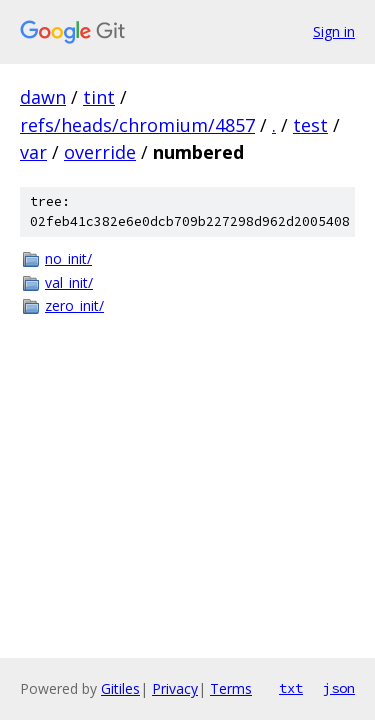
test (310, 125)
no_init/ (68, 258)
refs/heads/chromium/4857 (137, 125)
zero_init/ (74, 305)
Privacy (175, 688)
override (100, 152)
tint (99, 97)
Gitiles (120, 688)
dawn (43, 97)
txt (291, 688)
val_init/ (69, 282)
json (339, 688)
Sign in (334, 31)
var (33, 152)
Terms (231, 688)
